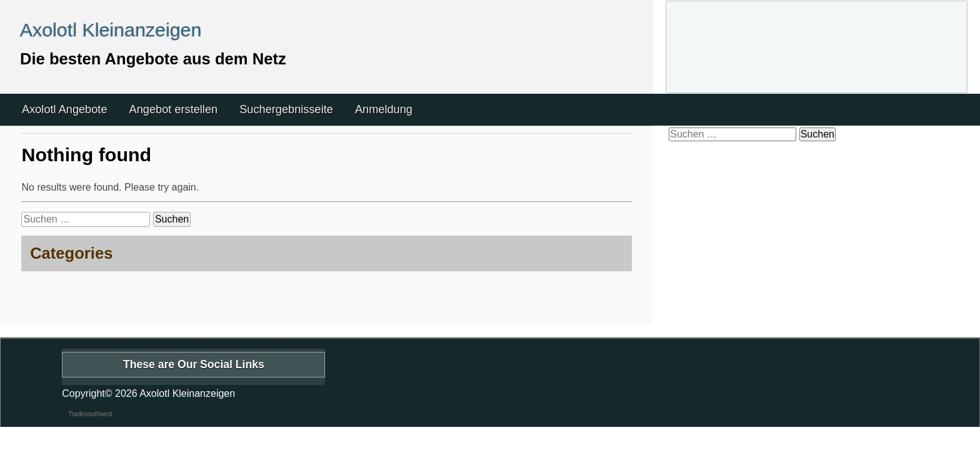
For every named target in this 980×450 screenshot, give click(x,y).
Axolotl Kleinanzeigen (111, 29)
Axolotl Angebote (65, 109)
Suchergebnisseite (286, 109)
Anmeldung (384, 109)
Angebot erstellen (174, 109)
